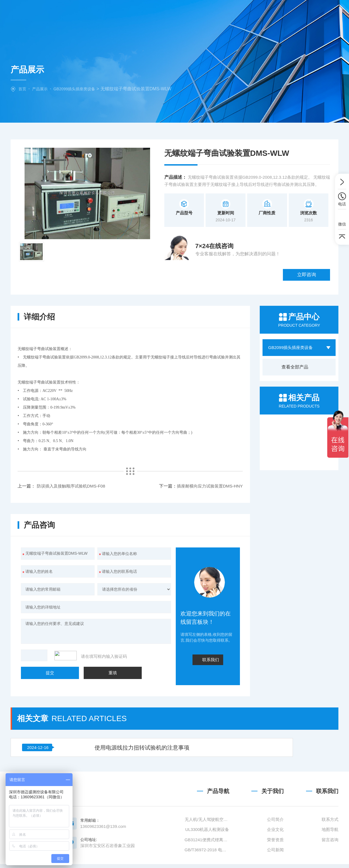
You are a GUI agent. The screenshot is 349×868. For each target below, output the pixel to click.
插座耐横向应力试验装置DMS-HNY (91, 465)
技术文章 (255, 12)
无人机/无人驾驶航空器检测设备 (207, 843)
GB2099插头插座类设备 (78, 89)
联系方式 (330, 843)
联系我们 (290, 12)
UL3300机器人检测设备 (207, 853)
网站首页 (117, 12)
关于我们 (152, 12)
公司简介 (275, 843)
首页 (23, 89)
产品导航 (218, 814)
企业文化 (275, 853)
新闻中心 (221, 12)
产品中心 (186, 12)
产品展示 (41, 89)
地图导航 (330, 853)
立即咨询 (314, 250)
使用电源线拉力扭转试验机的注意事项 (106, 688)
